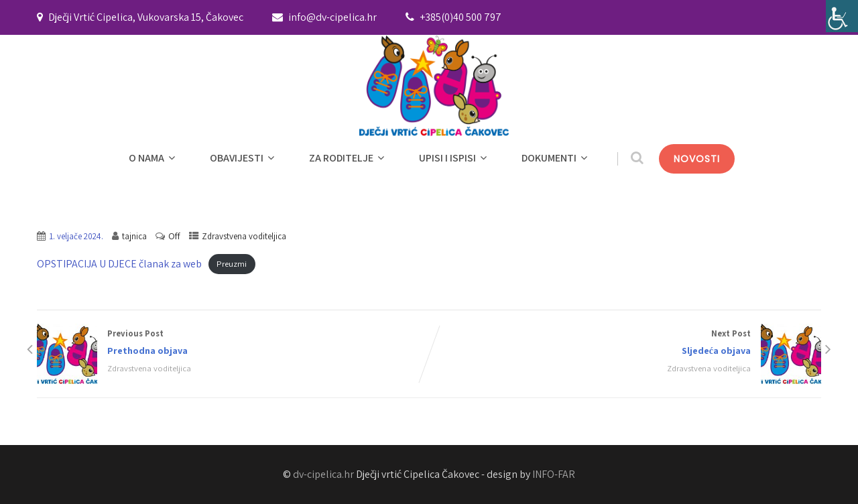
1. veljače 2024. (76, 236)
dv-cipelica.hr (323, 474)
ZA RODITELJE (348, 158)
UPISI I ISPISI (454, 158)
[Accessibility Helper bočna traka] (842, 16)
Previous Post (233, 343)
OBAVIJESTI (244, 158)
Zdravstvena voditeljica (244, 236)
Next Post (625, 343)
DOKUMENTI (556, 158)
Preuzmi (232, 264)
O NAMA (154, 158)
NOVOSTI (697, 159)
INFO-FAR (554, 474)
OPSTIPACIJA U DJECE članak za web (119, 264)
